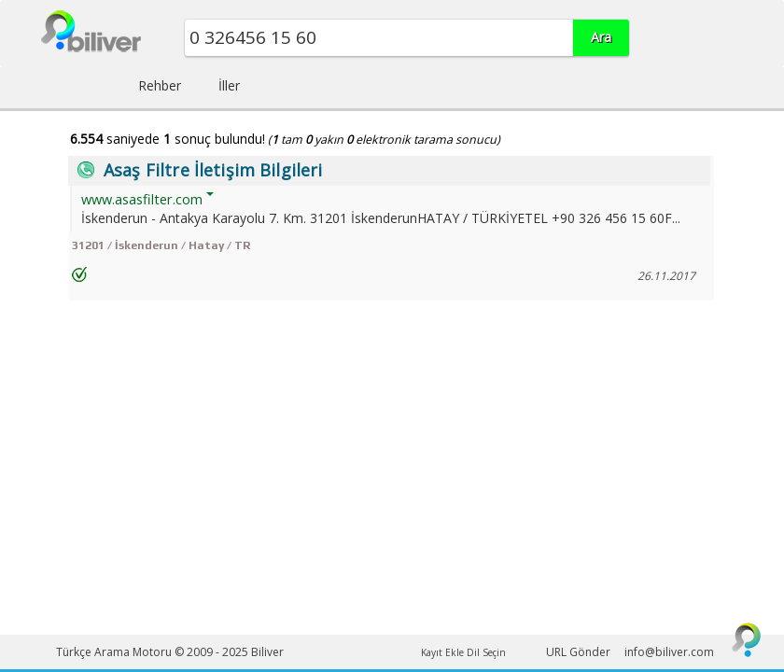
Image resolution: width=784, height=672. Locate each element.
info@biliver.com (669, 652)
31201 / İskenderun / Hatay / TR (161, 245)
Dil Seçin (486, 652)
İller (229, 85)
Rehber (160, 85)
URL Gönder (578, 652)
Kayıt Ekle (442, 652)
